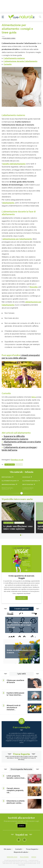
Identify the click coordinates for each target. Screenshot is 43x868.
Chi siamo (7, 849)
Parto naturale (7, 477)
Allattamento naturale (30, 481)
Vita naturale (10, 465)
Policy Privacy (24, 857)
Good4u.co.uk (17, 460)
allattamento (8, 203)
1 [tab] (21, 535)
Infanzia (19, 465)
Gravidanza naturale (8, 484)
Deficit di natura (28, 484)
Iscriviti (22, 826)
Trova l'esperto (32, 849)
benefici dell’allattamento (14, 164)
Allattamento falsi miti (9, 481)
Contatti (18, 849)
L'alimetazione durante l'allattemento (20, 61)
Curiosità (8, 64)
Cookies (34, 857)
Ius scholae (26, 477)
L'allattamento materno (14, 58)
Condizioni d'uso (12, 857)
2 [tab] (22, 535)
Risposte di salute (21, 852)
